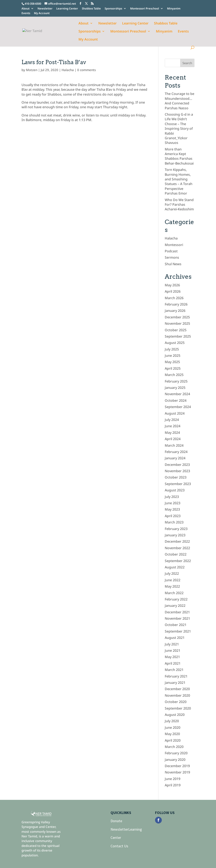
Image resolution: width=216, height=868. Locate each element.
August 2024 (175, 413)
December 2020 (177, 689)
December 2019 (177, 766)
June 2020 (173, 727)
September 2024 (178, 407)
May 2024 (172, 433)
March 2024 (174, 445)
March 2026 (174, 298)
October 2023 (176, 477)
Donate (116, 821)
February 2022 (176, 599)
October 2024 (176, 400)
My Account (42, 13)
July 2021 (172, 644)
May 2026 (172, 285)
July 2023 (172, 497)
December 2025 (177, 317)
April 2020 (173, 740)
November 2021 (177, 618)
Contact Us (119, 846)
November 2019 (177, 772)
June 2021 (173, 650)
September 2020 (178, 708)
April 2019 (173, 785)
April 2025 (173, 368)
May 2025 (172, 362)
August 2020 (175, 715)
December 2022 (177, 541)
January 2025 (175, 388)
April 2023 (173, 516)
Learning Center (67, 9)
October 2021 (176, 625)
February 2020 (176, 753)
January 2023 (175, 535)
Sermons (172, 257)
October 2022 (176, 554)
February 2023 (176, 529)
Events (26, 13)
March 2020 (174, 747)
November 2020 (177, 695)
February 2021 (176, 676)
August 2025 (175, 343)
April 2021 (173, 663)
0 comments (86, 70)
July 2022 (172, 573)
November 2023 (177, 471)
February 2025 (176, 381)
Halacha (68, 70)
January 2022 (175, 606)
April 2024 (173, 439)
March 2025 (174, 375)
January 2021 (175, 683)
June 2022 (173, 580)
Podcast (171, 251)
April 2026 (173, 291)
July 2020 (172, 721)
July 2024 (172, 420)
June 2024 (173, 426)
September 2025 (178, 336)
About (26, 9)
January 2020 (175, 760)
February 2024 (176, 452)
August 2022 (175, 567)
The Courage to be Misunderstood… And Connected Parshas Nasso (180, 101)
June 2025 (173, 356)
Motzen (32, 70)
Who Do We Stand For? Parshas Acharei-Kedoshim (179, 205)
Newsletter (45, 9)
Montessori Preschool (145, 9)
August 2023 (175, 490)
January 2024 (175, 458)
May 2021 (172, 657)
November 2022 (177, 548)
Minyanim (174, 9)
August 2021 (175, 638)
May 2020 (172, 734)
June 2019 (173, 779)
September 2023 (178, 484)
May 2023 (172, 509)
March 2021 (174, 670)
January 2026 (175, 311)
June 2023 (173, 503)
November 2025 (177, 323)
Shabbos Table (91, 9)
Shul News (173, 264)
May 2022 (172, 586)
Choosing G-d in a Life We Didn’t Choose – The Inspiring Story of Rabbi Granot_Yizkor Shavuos (179, 128)
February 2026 (176, 304)
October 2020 (176, 702)
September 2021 (178, 631)
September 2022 (178, 561)
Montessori (174, 245)
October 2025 (176, 330)
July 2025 (172, 349)
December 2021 (177, 612)
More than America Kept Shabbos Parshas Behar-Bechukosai (179, 156)
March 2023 (174, 522)
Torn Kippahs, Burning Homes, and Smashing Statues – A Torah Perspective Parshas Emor (179, 181)
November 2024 (177, 394)
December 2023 (177, 465)
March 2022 (174, 593)
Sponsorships (113, 9)
